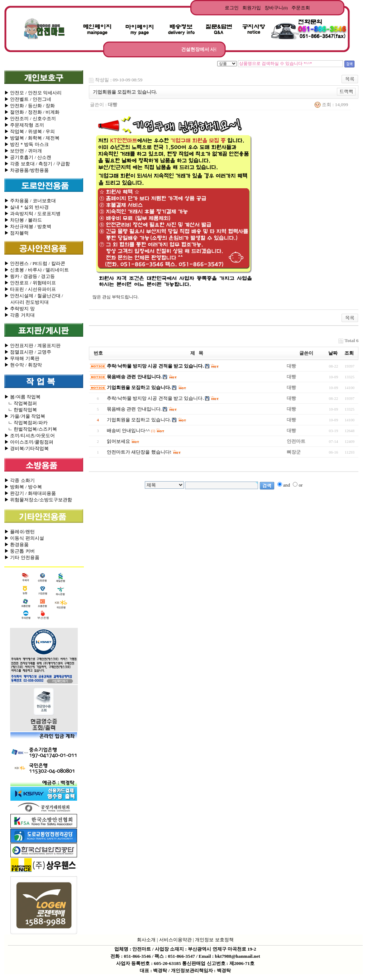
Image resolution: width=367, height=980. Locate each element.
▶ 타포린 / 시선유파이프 (30, 289)
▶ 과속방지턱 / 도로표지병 (32, 214)
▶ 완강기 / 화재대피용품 (30, 493)
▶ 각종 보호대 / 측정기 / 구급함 (37, 164)
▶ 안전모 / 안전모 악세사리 (33, 93)
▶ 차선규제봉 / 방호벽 (28, 226)
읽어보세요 (118, 441)
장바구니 (276, 8)
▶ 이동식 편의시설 (24, 538)
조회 (349, 353)
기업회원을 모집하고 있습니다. (139, 387)
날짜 (333, 353)
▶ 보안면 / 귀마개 (23, 151)
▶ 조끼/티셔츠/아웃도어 (30, 435)
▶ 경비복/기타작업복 (27, 448)
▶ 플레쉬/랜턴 (20, 532)
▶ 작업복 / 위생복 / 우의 (30, 131)
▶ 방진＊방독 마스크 (27, 144)
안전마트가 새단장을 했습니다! (139, 452)
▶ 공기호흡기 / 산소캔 (28, 157)
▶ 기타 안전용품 (22, 557)
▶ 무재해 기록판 (22, 358)
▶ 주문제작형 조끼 (24, 125)
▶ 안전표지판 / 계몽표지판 (32, 345)
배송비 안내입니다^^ (128, 430)
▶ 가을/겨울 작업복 (25, 416)
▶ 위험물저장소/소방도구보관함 (38, 500)
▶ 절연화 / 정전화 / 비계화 (32, 112)
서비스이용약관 (175, 940)
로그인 (232, 8)
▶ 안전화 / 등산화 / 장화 (30, 106)
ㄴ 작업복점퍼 (21, 403)
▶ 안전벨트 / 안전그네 (28, 99)
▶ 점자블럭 (16, 233)
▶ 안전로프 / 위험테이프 (30, 283)
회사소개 (146, 940)
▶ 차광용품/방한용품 (27, 170)
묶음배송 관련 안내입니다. (134, 377)
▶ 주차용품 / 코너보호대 (30, 201)
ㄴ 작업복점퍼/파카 (26, 423)
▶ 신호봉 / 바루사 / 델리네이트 (37, 270)
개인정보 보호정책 (214, 940)
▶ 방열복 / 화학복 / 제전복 (32, 138)
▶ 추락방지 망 (20, 309)
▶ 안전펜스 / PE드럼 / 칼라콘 (35, 263)
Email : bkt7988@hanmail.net (229, 956)
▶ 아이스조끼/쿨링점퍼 (29, 442)
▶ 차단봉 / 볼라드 (23, 220)
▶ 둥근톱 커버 (20, 551)
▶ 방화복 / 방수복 (23, 487)
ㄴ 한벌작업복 (21, 410)
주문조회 (301, 8)
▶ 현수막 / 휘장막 (23, 365)
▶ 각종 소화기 (20, 480)
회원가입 (252, 8)
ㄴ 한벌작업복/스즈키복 (31, 429)
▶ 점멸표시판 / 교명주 (28, 352)
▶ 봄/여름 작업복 (22, 397)
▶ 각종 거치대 (20, 315)
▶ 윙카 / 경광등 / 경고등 (30, 276)
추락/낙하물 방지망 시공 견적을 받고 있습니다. (155, 366)
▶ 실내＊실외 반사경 (27, 207)
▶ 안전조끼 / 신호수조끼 (30, 119)
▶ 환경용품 (16, 545)
